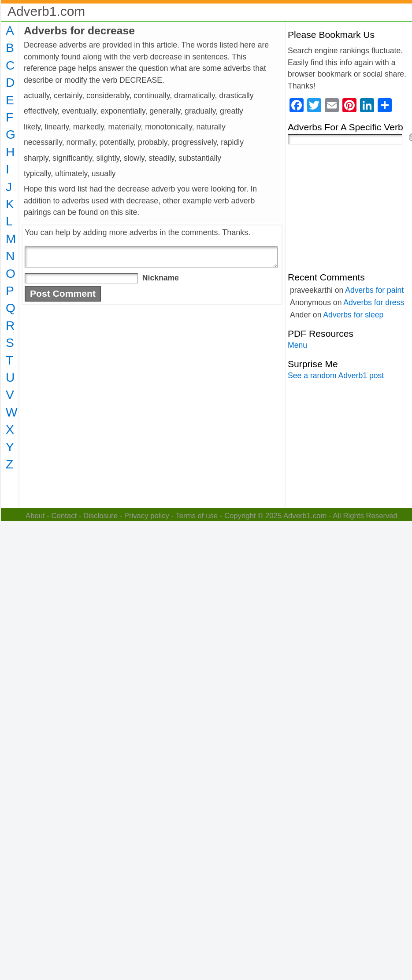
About (35, 516)
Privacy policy (147, 516)
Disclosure (100, 516)
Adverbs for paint (374, 290)
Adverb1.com (46, 11)
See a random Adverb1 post (336, 376)
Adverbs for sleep (353, 315)
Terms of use (197, 516)
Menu (297, 345)
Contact (64, 516)
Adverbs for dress (374, 302)
